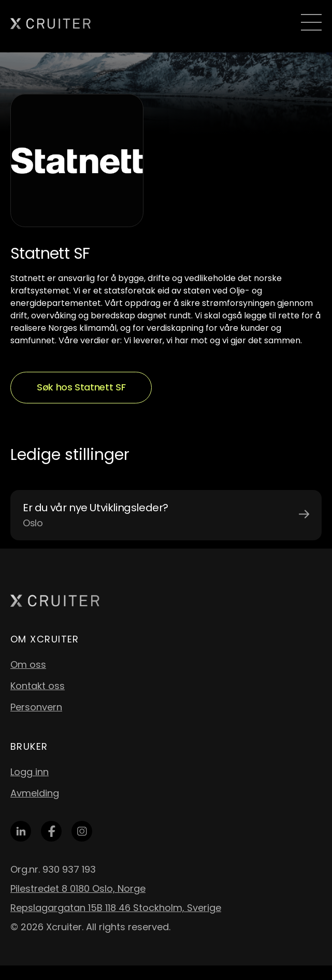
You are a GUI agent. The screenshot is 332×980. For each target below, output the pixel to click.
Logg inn (30, 772)
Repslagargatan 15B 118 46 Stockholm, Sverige (116, 908)
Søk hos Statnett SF (81, 387)
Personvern (36, 707)
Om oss (28, 664)
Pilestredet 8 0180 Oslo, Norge (78, 888)
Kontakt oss (38, 686)
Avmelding (35, 793)
